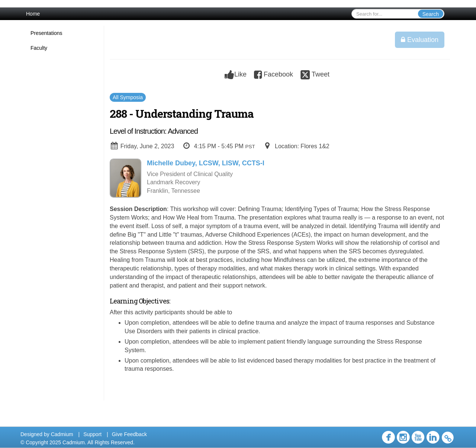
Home (33, 14)
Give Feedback (129, 434)
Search (431, 14)
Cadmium (62, 434)
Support (92, 434)
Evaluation (420, 40)
